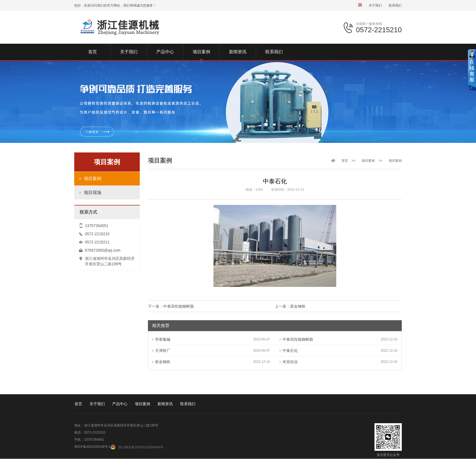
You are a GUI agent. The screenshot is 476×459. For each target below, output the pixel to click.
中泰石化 (289, 351)
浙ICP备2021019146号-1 (92, 447)
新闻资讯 (165, 404)
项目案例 (93, 179)
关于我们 (375, 5)
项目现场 (93, 192)
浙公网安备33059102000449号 (141, 447)
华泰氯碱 (161, 339)
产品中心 (120, 404)
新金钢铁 (298, 306)
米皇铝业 (289, 362)
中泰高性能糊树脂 (178, 306)
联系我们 (395, 5)
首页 (345, 161)
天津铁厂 (161, 351)
